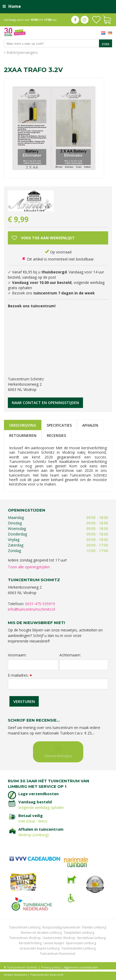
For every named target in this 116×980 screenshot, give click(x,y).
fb (75, 20)
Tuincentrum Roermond (57, 954)
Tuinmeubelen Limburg (78, 948)
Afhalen (90, 425)
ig (85, 20)
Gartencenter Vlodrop (59, 938)
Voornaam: (17, 655)
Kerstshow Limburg (92, 938)
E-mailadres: (20, 675)
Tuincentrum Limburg (25, 927)
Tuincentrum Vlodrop (25, 938)
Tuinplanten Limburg (79, 933)
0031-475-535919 (40, 604)
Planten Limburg (94, 927)
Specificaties (59, 425)
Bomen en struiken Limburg (41, 933)
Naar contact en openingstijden (45, 403)
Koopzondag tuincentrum (61, 927)
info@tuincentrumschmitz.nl (31, 609)
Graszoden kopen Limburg (40, 948)
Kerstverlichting (30, 943)
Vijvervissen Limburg (81, 943)
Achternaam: (70, 655)
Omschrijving (23, 425)
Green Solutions (15, 975)
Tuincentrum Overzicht (47, 975)
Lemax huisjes (54, 943)
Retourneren (23, 435)
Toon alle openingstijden (29, 567)
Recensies (56, 435)
